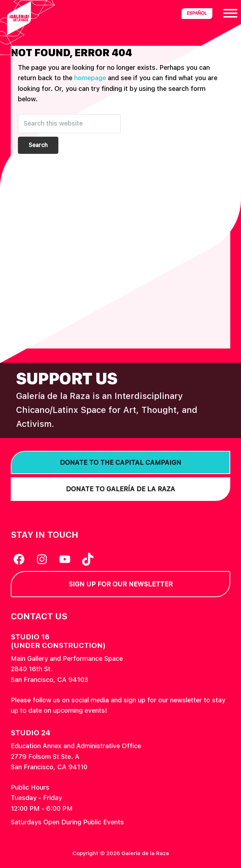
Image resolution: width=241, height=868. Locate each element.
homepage (90, 78)
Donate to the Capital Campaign (120, 462)
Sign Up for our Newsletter (121, 584)
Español (197, 13)
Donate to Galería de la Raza (120, 489)
